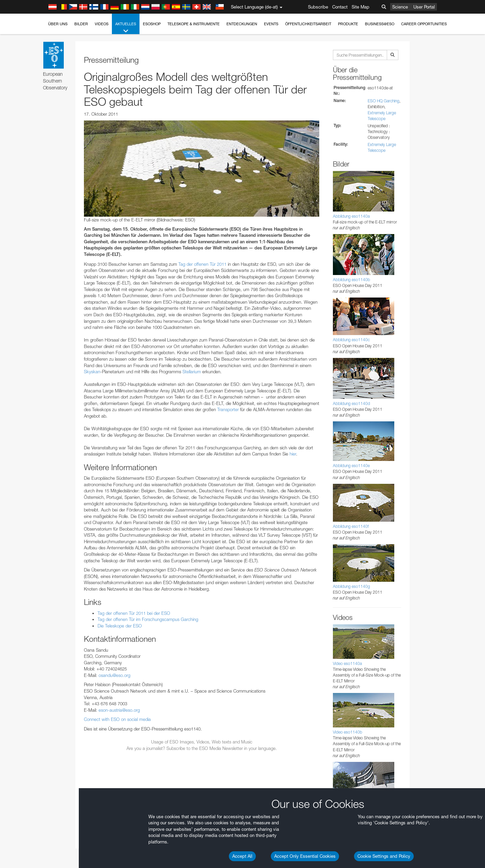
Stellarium (192, 372)
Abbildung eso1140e (351, 466)
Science (400, 7)
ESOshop (152, 24)
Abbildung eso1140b (351, 280)
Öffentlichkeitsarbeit (308, 24)
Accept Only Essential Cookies (305, 856)
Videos (102, 24)
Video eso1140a (347, 663)
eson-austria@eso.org (119, 710)
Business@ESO (380, 24)
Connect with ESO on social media (117, 719)
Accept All (242, 856)
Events (271, 24)
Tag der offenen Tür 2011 (202, 264)
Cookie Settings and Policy (384, 856)
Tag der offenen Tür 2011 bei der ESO (134, 613)
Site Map (361, 7)
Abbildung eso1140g (351, 586)
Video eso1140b (348, 732)
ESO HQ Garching (384, 101)
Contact (340, 7)
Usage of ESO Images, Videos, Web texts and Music (202, 742)
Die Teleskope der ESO (120, 626)
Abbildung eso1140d (351, 403)
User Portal (424, 7)
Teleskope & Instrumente (194, 24)
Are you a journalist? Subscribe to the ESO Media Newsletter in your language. (202, 748)
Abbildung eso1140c (351, 340)
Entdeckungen (242, 24)
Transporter (228, 409)
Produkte (348, 24)
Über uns (58, 24)
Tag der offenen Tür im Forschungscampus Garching (148, 619)
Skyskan (92, 372)
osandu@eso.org (114, 675)
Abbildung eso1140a (351, 216)
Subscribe (318, 7)
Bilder (81, 24)
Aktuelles (126, 28)
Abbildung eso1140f (351, 526)
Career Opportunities (424, 24)
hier (293, 454)
